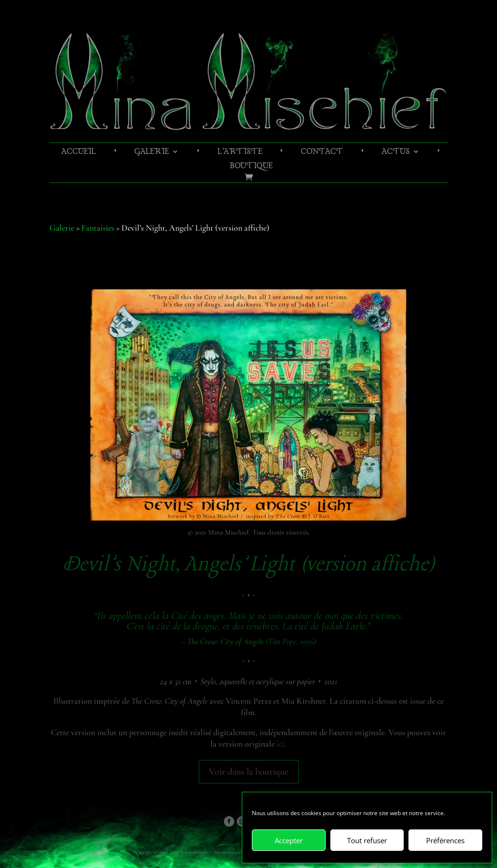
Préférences (445, 840)
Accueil (79, 153)
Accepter (289, 840)
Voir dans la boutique (249, 772)
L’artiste (240, 153)
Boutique (251, 167)
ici (281, 744)
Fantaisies (98, 228)
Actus (396, 153)
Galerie (152, 153)
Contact (322, 153)
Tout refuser (367, 840)
